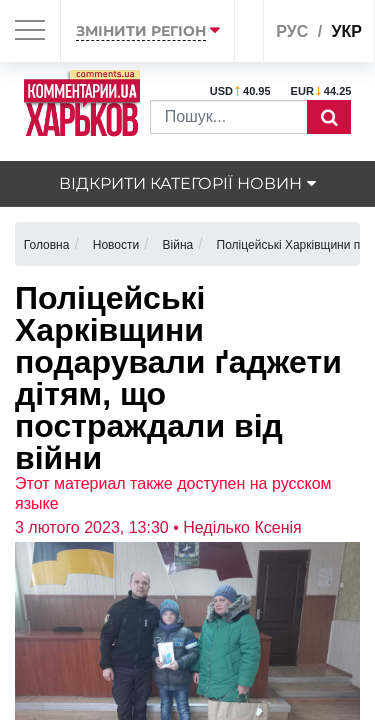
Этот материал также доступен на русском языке (173, 493)
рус (292, 31)
